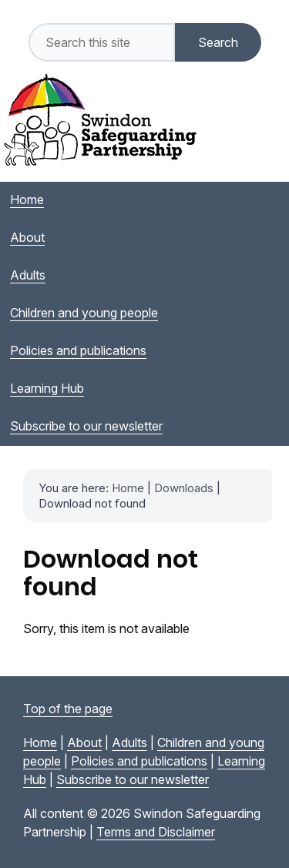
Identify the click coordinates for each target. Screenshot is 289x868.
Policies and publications (139, 761)
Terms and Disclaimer (156, 832)
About (84, 742)
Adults (129, 742)
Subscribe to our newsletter (133, 779)
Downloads (184, 488)
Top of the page (68, 709)
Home (128, 488)
